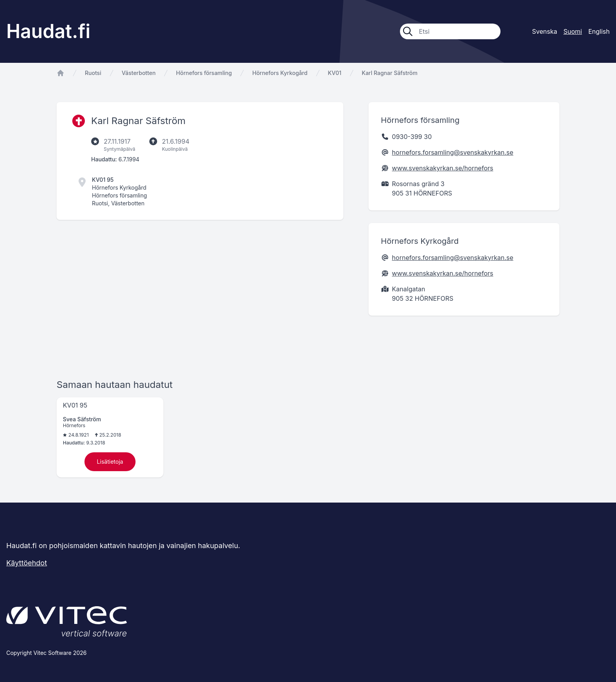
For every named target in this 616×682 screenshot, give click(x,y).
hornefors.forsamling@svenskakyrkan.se (453, 152)
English (599, 31)
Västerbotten (139, 73)
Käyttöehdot (27, 563)
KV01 (335, 73)
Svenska (544, 31)
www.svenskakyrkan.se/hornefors (443, 168)
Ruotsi (93, 73)
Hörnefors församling (204, 73)
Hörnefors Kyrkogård (280, 73)
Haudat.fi (48, 31)
